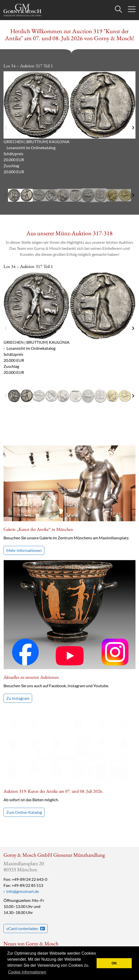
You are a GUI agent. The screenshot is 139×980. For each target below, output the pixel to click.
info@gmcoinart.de (23, 816)
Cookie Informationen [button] (27, 972)
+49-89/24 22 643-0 (29, 804)
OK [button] (114, 963)
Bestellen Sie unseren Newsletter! (35, 909)
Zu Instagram (18, 698)
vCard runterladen (26, 853)
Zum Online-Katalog (24, 737)
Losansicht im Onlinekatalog (31, 148)
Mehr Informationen (24, 550)
